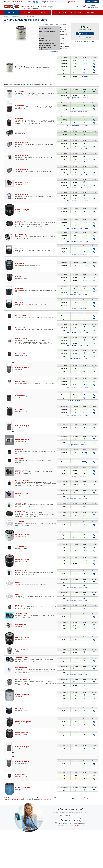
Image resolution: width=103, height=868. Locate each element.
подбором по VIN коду (19, 800)
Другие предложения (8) (78, 111)
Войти (93, 6)
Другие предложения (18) (78, 98)
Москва (8, 2)
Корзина (79, 7)
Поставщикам (75, 12)
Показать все (54, 51)
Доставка (28, 12)
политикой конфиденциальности (74, 825)
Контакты (91, 12)
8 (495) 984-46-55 (19, 2)
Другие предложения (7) (78, 295)
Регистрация (95, 7)
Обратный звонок (72, 2)
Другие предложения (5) (78, 188)
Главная (6, 16)
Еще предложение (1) (78, 162)
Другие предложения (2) (78, 175)
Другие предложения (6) (78, 241)
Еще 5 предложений (85, 41)
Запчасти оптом (59, 12)
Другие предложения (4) (78, 201)
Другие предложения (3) (78, 149)
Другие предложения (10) (78, 125)
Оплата (44, 12)
